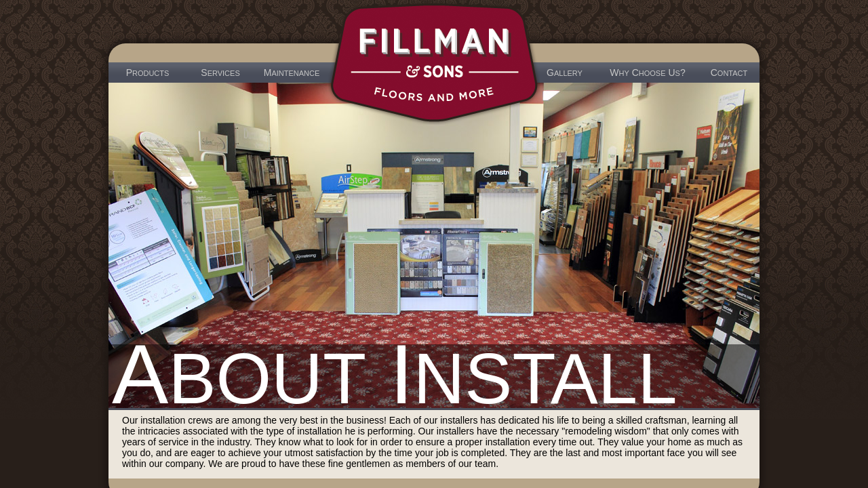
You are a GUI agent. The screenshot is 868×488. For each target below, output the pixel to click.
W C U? (647, 73)
